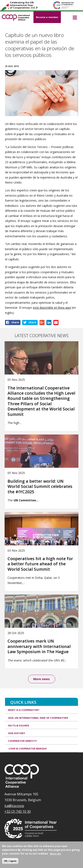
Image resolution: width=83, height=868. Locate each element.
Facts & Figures (19, 725)
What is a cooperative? (24, 710)
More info (56, 854)
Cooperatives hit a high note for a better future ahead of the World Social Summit (40, 564)
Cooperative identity (22, 741)
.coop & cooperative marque (27, 749)
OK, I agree (10, 861)
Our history (16, 733)
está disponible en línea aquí (52, 308)
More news (41, 679)
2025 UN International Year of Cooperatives (38, 718)
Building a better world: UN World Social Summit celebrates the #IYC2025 (40, 486)
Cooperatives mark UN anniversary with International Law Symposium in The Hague (39, 646)
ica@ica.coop (14, 806)
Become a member (47, 17)
